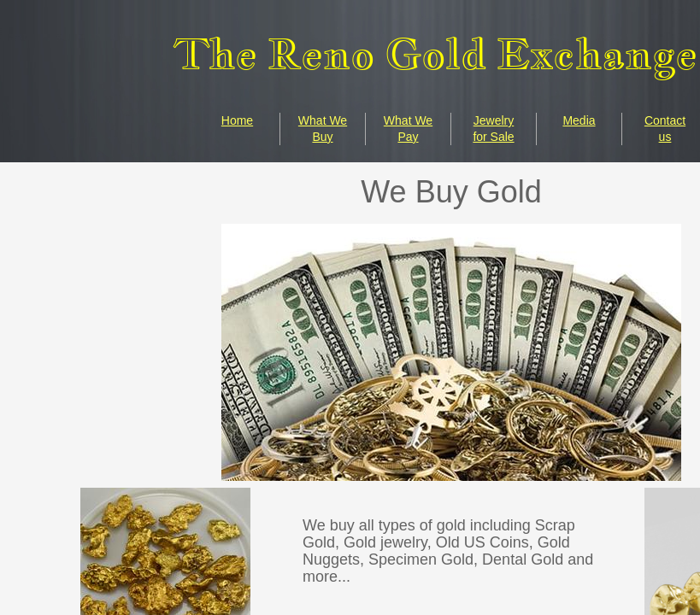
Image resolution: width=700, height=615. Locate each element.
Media (579, 120)
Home (237, 120)
